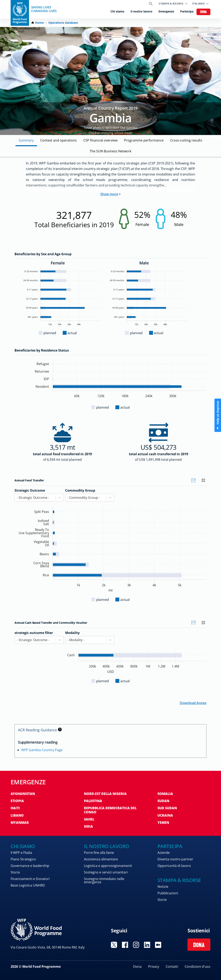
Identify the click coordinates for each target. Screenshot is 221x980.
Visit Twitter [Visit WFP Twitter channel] (114, 945)
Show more (110, 194)
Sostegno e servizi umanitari (106, 872)
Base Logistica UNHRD (28, 885)
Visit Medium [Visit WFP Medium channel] (158, 945)
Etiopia (17, 801)
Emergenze (166, 11)
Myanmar (20, 823)
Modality (72, 633)
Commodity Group (80, 490)
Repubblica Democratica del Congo (110, 810)
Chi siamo (117, 11)
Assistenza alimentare (101, 859)
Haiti (15, 808)
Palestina (93, 801)
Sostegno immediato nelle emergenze (104, 880)
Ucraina (165, 815)
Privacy (154, 967)
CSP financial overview (100, 140)
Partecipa (187, 11)
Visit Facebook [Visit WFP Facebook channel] (125, 945)
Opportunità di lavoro (174, 866)
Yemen (163, 823)
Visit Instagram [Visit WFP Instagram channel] (136, 945)
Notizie (163, 887)
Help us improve (218, 415)
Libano (17, 815)
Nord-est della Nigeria (105, 794)
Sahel (89, 819)
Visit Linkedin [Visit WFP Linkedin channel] (147, 945)
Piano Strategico (23, 859)
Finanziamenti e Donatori (30, 879)
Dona (204, 12)
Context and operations (59, 140)
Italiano (198, 4)
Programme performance (144, 140)
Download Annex (193, 703)
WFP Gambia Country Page (42, 750)
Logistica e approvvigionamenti (108, 866)
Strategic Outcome (30, 490)
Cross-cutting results (186, 140)
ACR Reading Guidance (40, 730)
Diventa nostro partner (175, 859)
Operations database (63, 23)
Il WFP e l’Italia (21, 853)
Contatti (172, 967)
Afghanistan (23, 794)
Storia (15, 872)
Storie (162, 900)
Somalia (165, 794)
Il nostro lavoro (141, 11)
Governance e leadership (30, 866)
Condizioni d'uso (198, 967)
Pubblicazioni (168, 893)
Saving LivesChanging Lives (44, 9)
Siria (88, 826)
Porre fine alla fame (99, 853)
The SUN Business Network (110, 151)
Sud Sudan (167, 808)
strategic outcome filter (34, 633)
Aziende (164, 853)
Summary (26, 140)
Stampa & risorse (171, 4)
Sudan (163, 801)
